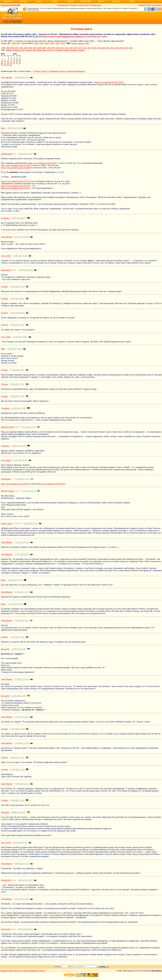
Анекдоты (8, 2)
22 (8, 65)
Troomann (5, 221)
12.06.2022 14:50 (22, 746)
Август (51, 50)
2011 (62, 48)
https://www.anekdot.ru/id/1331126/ (16, 188)
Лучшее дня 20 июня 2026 (10, 5)
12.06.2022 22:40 (19, 652)
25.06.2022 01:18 (20, 258)
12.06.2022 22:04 (19, 698)
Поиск (132, 2)
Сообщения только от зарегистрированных (67, 74)
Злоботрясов (7, 156)
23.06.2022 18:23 (17, 373)
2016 (85, 48)
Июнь (39, 50)
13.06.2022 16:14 (22, 623)
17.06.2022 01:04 (22, 545)
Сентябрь (58, 50)
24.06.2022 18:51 (26, 273)
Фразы (54, 2)
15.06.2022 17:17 (22, 595)
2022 (112, 48)
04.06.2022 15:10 (26, 883)
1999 (41, 43)
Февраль (16, 50)
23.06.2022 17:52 (17, 387)
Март (23, 50)
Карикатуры (86, 2)
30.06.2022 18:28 (15, 131)
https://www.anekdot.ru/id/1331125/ (16, 184)
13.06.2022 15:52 (17, 640)
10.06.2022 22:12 (22, 786)
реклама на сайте (7, 973)
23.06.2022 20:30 (17, 327)
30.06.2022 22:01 (22, 80)
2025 (126, 48)
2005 (35, 48)
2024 (121, 48)
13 (2, 63)
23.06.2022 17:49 (17, 399)
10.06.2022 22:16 (17, 772)
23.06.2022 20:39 (17, 315)
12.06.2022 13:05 (17, 760)
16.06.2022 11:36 (15, 583)
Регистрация (157, 5)
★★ (14, 156)
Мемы (39, 2)
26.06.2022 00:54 (19, 221)
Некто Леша (7, 526)
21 (5, 65)
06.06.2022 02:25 (20, 845)
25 (17, 65)
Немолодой (6, 273)
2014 (76, 48)
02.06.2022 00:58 (26, 932)
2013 (71, 48)
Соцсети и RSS (84, 5)
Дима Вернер (7, 80)
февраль (81, 43)
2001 (52, 43)
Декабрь (81, 50)
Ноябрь (74, 50)
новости (42, 973)
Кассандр (5, 652)
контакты (18, 973)
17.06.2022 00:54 (22, 557)
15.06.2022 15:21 (15, 607)
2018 (94, 48)
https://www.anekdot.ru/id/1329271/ (16, 486)
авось (3, 583)
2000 (47, 43)
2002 (58, 43)
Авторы (101, 2)
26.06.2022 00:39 (22, 240)
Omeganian (6, 482)
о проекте (25, 973)
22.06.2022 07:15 (19, 448)
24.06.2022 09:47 (17, 301)
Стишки (70, 2)
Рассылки (74, 5)
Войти (149, 5)
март (87, 43)
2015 (80, 48)
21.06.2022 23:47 (20, 463)
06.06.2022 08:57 (19, 815)
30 (11, 68)
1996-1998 (16, 43)
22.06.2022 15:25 (29, 430)
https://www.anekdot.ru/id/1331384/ (109, 85)
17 (14, 63)
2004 (30, 48)
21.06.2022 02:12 (29, 494)
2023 (117, 48)
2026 (130, 48)
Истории (23, 2)
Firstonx (4, 289)
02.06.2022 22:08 (22, 902)
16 (11, 63)
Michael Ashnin (7, 430)
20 (2, 65)
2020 (103, 48)
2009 (53, 48)
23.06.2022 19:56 (20, 339)
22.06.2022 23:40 (19, 411)
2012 (67, 48)
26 (20, 65)
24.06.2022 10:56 (17, 289)
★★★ (13, 273)
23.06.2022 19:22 (15, 351)
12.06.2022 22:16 (22, 682)
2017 (89, 48)
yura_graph (6, 258)
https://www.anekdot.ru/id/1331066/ (16, 170)
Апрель (29, 50)
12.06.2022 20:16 (22, 720)
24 (14, 65)
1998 (36, 43)
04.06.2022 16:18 (22, 866)
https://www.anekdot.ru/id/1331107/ (43, 166)
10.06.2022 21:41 (17, 803)
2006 (39, 48)
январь (74, 43)
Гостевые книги (95, 5)
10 (14, 61)
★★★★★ (17, 526)
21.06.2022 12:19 (22, 482)
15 (8, 63)
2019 (99, 48)
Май (35, 50)
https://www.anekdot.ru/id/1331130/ (16, 168)
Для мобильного (63, 5)
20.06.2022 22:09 (30, 526)
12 (20, 61)
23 (11, 65)
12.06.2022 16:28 (17, 732)
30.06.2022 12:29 (25, 156)
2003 (63, 43)
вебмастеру (34, 973)
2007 (44, 48)
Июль (45, 50)
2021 (108, 48)
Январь (9, 50)
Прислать (116, 2)
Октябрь (67, 50)
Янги (3, 131)
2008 (49, 48)
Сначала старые (40, 74)
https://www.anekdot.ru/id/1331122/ (16, 191)
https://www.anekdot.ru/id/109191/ (51, 486)
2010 (58, 48)
